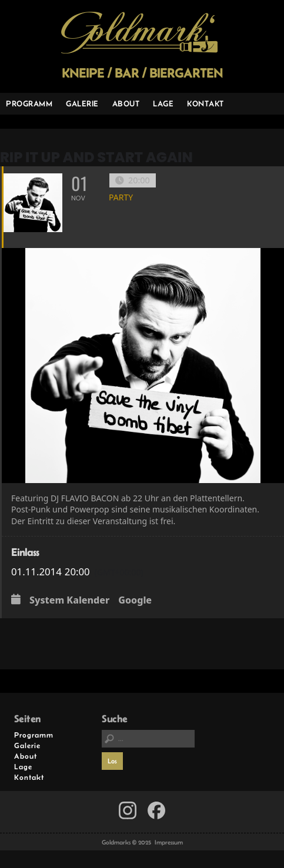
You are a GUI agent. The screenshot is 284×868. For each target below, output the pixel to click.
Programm (29, 103)
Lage (163, 103)
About (126, 103)
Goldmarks (139, 33)
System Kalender (69, 601)
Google (135, 601)
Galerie (82, 103)
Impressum (169, 842)
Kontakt (206, 103)
